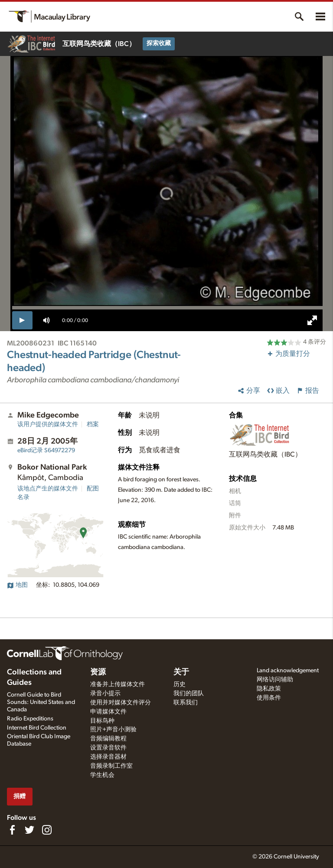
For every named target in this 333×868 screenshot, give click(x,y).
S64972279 (46, 450)
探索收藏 (159, 43)
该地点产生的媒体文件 (48, 489)
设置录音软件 (108, 748)
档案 (93, 424)
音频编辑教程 (108, 739)
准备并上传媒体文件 (118, 684)
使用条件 (269, 698)
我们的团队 (189, 694)
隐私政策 (269, 689)
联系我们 (186, 703)
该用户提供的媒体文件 (48, 424)
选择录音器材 (108, 757)
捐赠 (20, 796)
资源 (98, 672)
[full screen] (312, 320)
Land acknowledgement (288, 671)
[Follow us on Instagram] (47, 830)
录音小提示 (105, 694)
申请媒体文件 (108, 712)
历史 (180, 684)
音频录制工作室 (111, 766)
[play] (22, 320)
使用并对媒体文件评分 (121, 703)
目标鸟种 (102, 721)
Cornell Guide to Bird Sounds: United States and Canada (41, 702)
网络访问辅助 (275, 680)
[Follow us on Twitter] (29, 830)
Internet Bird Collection (37, 728)
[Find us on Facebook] (12, 830)
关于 (181, 672)
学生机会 (102, 775)
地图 (17, 585)
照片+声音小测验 (113, 730)
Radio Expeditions (30, 719)
